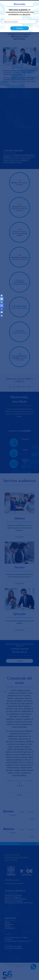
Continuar (20, 28)
